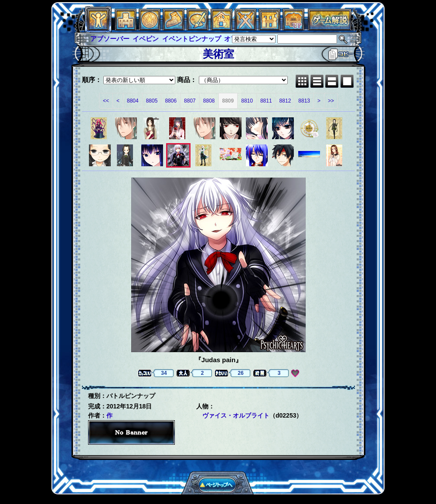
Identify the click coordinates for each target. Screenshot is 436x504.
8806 (171, 101)
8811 (266, 101)
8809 (228, 101)
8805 (152, 101)
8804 (133, 101)
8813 (304, 101)
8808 (209, 101)
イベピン (146, 39)
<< (106, 101)
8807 (190, 101)
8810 (247, 101)
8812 (285, 101)
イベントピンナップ (192, 39)
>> (331, 101)
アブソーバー (110, 39)
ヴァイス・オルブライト (236, 415)
